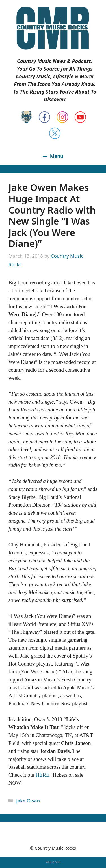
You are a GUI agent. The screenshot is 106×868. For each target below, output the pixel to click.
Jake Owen (28, 801)
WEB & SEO (53, 862)
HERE (43, 775)
